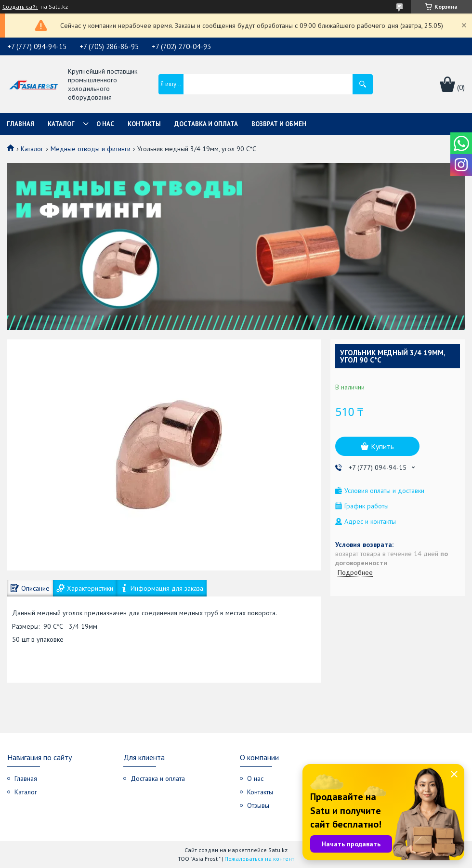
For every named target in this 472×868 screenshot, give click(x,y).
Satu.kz (278, 850)
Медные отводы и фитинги (91, 149)
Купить (382, 446)
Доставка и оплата (206, 124)
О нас (105, 124)
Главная (20, 124)
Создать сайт (20, 7)
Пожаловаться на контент (259, 859)
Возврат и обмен (279, 124)
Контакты (144, 124)
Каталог (61, 124)
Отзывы (258, 805)
